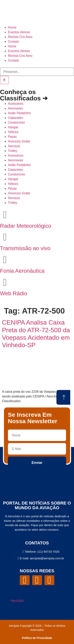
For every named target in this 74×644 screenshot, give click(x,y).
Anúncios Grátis (19, 141)
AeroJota (17, 601)
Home (12, 27)
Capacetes (15, 118)
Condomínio (16, 122)
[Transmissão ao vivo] (5, 237)
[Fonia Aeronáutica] (5, 260)
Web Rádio (14, 293)
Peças (12, 137)
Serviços (14, 146)
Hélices (13, 132)
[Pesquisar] (4, 80)
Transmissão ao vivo (25, 248)
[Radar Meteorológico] (5, 215)
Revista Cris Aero (20, 37)
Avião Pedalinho (19, 113)
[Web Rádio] (5, 282)
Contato (13, 42)
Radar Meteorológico (26, 226)
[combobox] (37, 72)
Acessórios (16, 104)
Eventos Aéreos (19, 32)
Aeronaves (15, 108)
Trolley (13, 151)
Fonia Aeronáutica (22, 271)
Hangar (13, 127)
